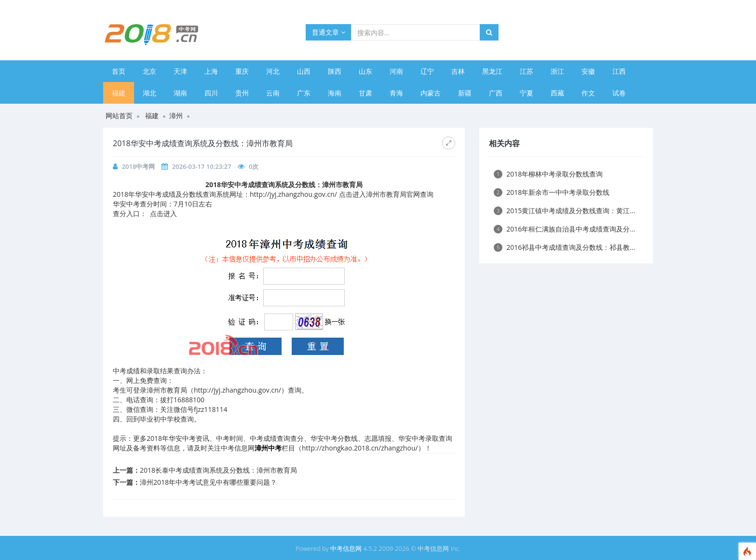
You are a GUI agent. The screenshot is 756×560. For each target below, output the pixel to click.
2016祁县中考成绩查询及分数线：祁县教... (564, 247)
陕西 (335, 71)
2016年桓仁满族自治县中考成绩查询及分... (564, 229)
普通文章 (329, 32)
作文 (588, 93)
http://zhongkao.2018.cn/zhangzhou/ (360, 448)
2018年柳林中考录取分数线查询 (548, 174)
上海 (211, 71)
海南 (335, 93)
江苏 (526, 71)
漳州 (176, 116)
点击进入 (163, 213)
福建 (119, 93)
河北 (273, 71)
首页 (119, 71)
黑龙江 (492, 71)
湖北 (149, 93)
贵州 (242, 93)
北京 (149, 71)
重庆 (242, 71)
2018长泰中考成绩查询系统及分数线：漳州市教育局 (218, 470)
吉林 (458, 71)
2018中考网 (139, 166)
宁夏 (526, 93)
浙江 (557, 71)
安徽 (588, 71)
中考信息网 (346, 548)
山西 (304, 71)
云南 (273, 93)
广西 (496, 93)
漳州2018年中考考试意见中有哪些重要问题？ (208, 482)
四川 (211, 93)
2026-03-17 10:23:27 (202, 166)
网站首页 (119, 116)
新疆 (465, 93)
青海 (396, 93)
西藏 (557, 93)
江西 (619, 71)
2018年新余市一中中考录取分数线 (552, 192)
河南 (396, 71)
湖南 (180, 93)
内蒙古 (431, 93)
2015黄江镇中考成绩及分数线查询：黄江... (564, 211)
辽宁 (427, 71)
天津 (180, 71)
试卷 (619, 93)
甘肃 (365, 93)
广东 (304, 93)
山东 (365, 71)
